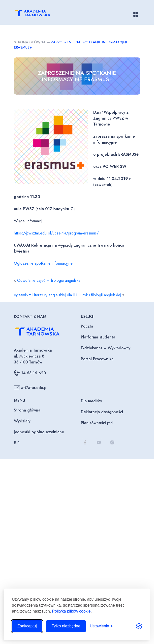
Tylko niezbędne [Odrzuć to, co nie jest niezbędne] (66, 626)
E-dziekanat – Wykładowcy (106, 348)
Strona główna (30, 42)
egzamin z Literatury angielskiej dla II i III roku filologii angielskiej (67, 295)
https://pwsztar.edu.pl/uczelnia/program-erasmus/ (56, 233)
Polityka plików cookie (71, 611)
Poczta (87, 326)
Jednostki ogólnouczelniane (39, 432)
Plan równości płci (97, 423)
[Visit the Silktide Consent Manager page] (139, 626)
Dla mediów (91, 401)
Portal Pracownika (97, 359)
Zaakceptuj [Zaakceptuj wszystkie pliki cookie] (27, 626)
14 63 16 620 (30, 373)
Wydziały (22, 421)
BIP (17, 443)
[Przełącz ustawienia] (101, 626)
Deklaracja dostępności (102, 412)
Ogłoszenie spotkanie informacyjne (43, 263)
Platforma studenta (98, 337)
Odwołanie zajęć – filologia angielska (49, 280)
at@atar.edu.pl (31, 388)
